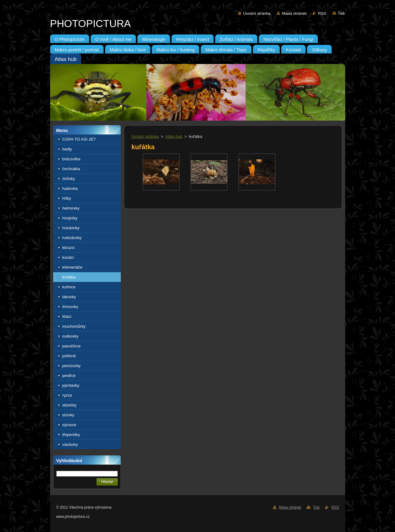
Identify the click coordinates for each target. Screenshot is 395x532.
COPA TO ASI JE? (79, 139)
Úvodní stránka (257, 13)
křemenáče (73, 267)
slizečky (69, 405)
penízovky (72, 366)
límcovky (70, 307)
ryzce (67, 395)
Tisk (342, 13)
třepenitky (71, 435)
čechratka (71, 169)
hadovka (70, 188)
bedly (67, 149)
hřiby (67, 198)
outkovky (70, 336)
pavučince (72, 346)
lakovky (69, 297)
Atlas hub (174, 136)
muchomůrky (74, 326)
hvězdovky (72, 238)
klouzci (69, 248)
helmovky (71, 208)
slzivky (68, 415)
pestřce (69, 376)
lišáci (67, 316)
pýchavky (71, 385)
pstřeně (69, 356)
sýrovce (69, 425)
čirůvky (69, 179)
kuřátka (69, 277)
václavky (70, 444)
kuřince (69, 287)
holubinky (71, 228)
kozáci (68, 257)
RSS (322, 13)
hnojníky (70, 218)
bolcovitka (71, 159)
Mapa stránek (294, 13)
